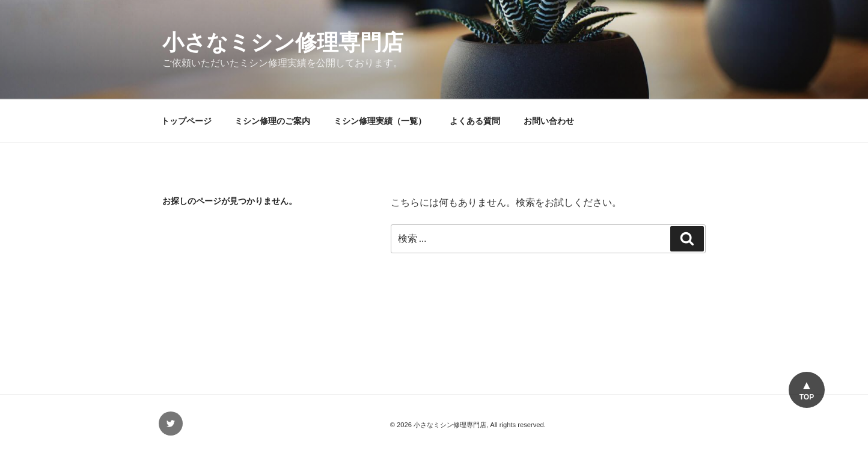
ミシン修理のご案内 (272, 121)
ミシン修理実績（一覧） (380, 121)
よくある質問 (475, 121)
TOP (807, 397)
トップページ (186, 121)
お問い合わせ (549, 121)
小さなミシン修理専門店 (283, 42)
